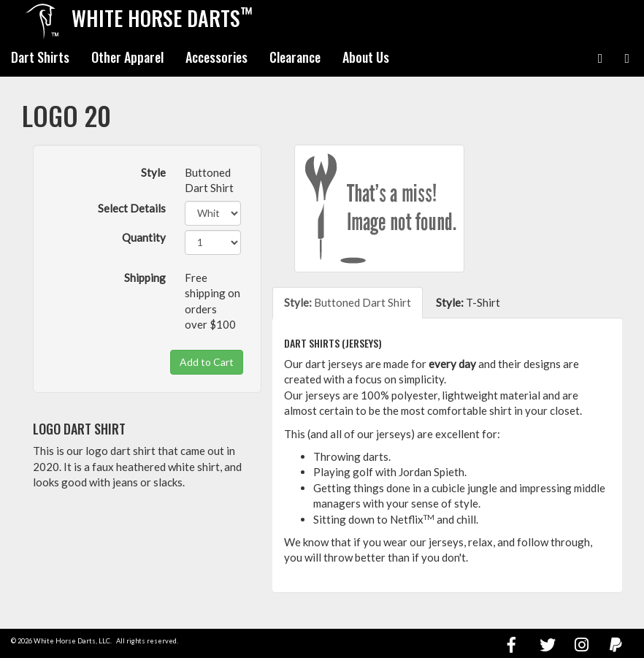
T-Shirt (468, 302)
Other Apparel (127, 57)
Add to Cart (207, 362)
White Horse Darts (162, 18)
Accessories (216, 57)
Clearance (295, 57)
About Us (366, 57)
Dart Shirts (40, 57)
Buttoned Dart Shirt (348, 302)
